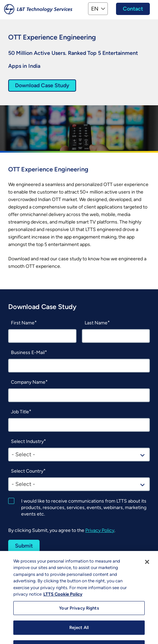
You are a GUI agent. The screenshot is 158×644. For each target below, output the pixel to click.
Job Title (20, 412)
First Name (23, 323)
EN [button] (95, 9)
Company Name (28, 382)
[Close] (147, 569)
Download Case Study (42, 85)
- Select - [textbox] (23, 454)
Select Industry (27, 441)
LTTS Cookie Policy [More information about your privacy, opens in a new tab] (63, 602)
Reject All (79, 635)
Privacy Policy (100, 530)
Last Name (96, 323)
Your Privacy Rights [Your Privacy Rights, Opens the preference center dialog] (79, 616)
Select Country (27, 471)
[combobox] (79, 455)
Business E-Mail (28, 352)
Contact (133, 9)
